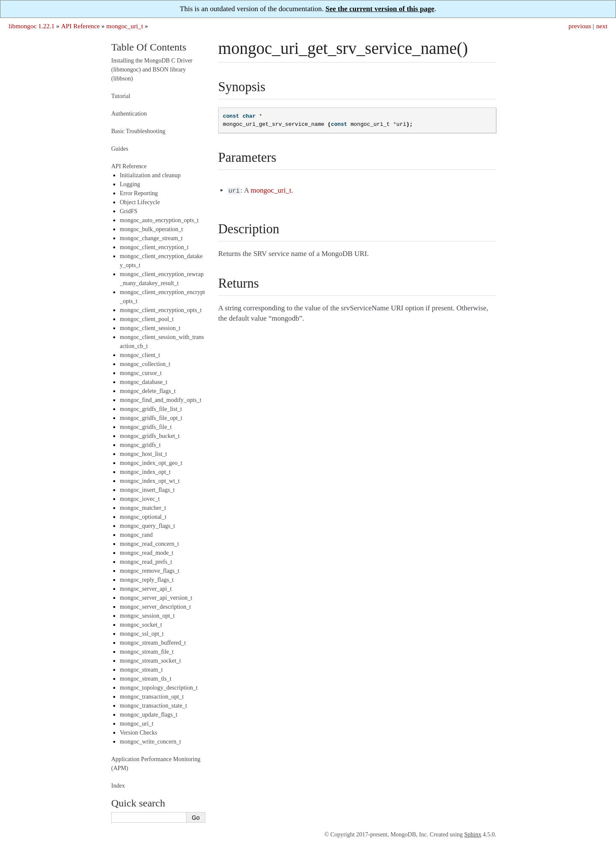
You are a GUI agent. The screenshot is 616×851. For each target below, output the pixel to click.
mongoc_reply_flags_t (147, 580)
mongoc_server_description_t (155, 607)
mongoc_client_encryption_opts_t (161, 310)
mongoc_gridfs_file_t (146, 427)
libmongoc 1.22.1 (32, 26)
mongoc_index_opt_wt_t (150, 481)
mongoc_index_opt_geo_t (151, 463)
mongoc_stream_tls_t (146, 679)
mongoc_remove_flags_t (150, 571)
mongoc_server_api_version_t (156, 598)
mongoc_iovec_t (140, 499)
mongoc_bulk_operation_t (151, 229)
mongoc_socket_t (141, 625)
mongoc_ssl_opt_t (142, 634)
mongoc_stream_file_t (147, 652)
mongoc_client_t (140, 355)
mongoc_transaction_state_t (153, 706)
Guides (120, 149)
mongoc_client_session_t (150, 328)
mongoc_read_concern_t (149, 544)
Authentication (129, 114)
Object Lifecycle (140, 202)
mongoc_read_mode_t (147, 553)
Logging (130, 184)
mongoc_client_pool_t (147, 319)
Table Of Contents (149, 47)
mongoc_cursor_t (141, 373)
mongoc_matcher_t (143, 508)
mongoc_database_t (144, 382)
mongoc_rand (136, 535)
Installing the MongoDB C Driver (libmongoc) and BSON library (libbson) (152, 70)
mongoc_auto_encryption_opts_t (159, 220)
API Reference (80, 26)
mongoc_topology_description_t (159, 688)
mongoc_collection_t (145, 364)
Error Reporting (139, 193)
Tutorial (121, 96)
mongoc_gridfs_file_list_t (151, 409)
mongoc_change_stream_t (151, 238)
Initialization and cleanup (150, 175)
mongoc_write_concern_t (150, 742)
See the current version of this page (380, 9)
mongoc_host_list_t (143, 454)
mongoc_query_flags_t (147, 526)
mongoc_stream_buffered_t (153, 643)
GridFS (129, 211)
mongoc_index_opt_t (145, 472)
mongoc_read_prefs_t (146, 562)
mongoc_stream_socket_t (150, 661)
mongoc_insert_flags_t (147, 490)
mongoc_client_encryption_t (154, 247)
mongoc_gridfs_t (140, 445)
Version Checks (139, 733)
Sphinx (473, 835)
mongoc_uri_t (125, 26)
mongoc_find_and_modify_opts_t (161, 400)
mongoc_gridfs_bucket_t (150, 436)
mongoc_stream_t (141, 670)
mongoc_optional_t (143, 517)
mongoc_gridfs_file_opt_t (151, 418)
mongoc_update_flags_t (149, 715)
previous (580, 26)
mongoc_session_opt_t (147, 616)
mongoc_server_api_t (146, 589)
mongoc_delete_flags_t (148, 391)
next (602, 26)
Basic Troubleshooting (138, 131)
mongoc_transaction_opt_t (152, 697)
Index (118, 786)
